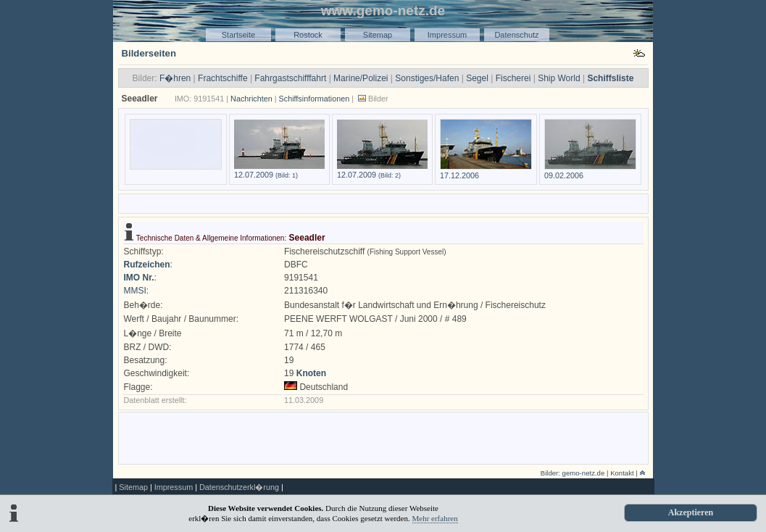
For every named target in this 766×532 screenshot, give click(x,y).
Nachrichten (251, 99)
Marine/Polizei (361, 78)
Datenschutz (516, 35)
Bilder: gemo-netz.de (573, 473)
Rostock (308, 35)
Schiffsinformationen (315, 99)
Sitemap (378, 35)
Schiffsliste (610, 78)
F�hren (175, 78)
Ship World (559, 78)
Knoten (311, 373)
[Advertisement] (383, 203)
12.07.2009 (279, 170)
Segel (477, 78)
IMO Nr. (139, 278)
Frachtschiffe (222, 78)
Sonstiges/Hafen (427, 78)
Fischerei (513, 78)
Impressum (447, 35)
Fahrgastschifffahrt (290, 78)
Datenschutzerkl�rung (239, 487)
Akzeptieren (691, 512)
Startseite (238, 35)
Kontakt (622, 473)
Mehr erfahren (435, 518)
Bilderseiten (149, 53)
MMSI (135, 291)
